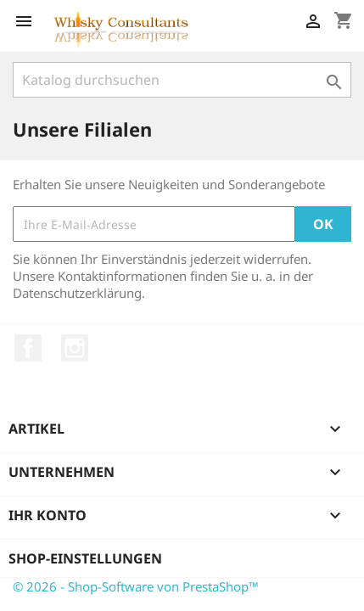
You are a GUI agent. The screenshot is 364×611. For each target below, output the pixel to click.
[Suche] (182, 80)
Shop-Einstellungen (85, 558)
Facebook (28, 348)
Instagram (75, 348)
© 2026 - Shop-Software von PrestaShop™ (136, 586)
